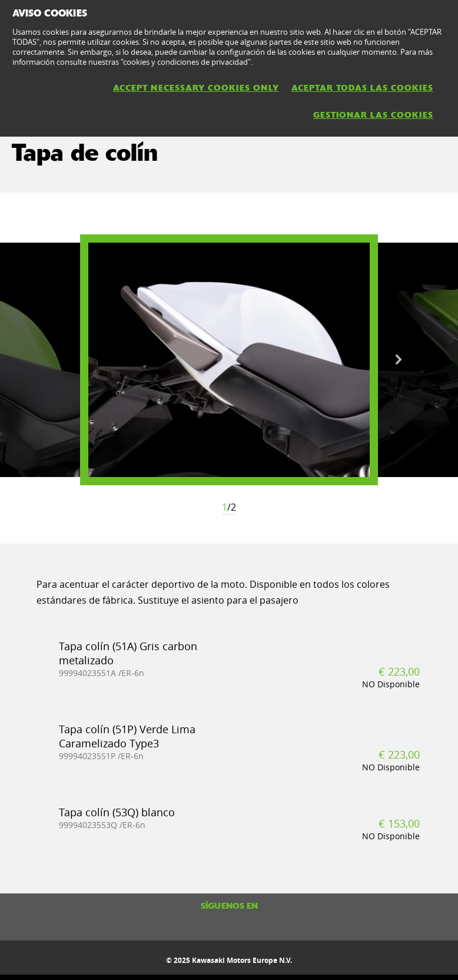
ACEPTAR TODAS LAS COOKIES (362, 88)
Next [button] (399, 360)
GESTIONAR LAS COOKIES (373, 115)
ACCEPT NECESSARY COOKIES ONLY (196, 88)
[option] (229, 360)
